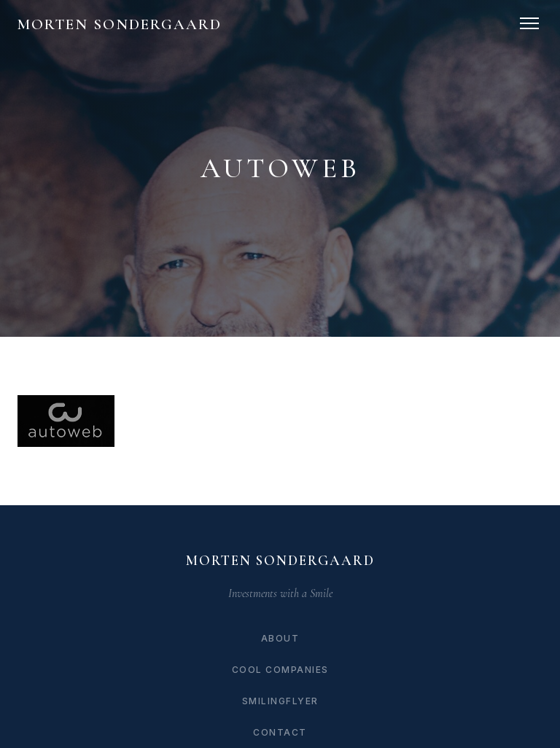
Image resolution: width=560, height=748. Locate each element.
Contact (280, 732)
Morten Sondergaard (120, 24)
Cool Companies (280, 670)
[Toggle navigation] (529, 23)
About (280, 638)
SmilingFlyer (280, 701)
